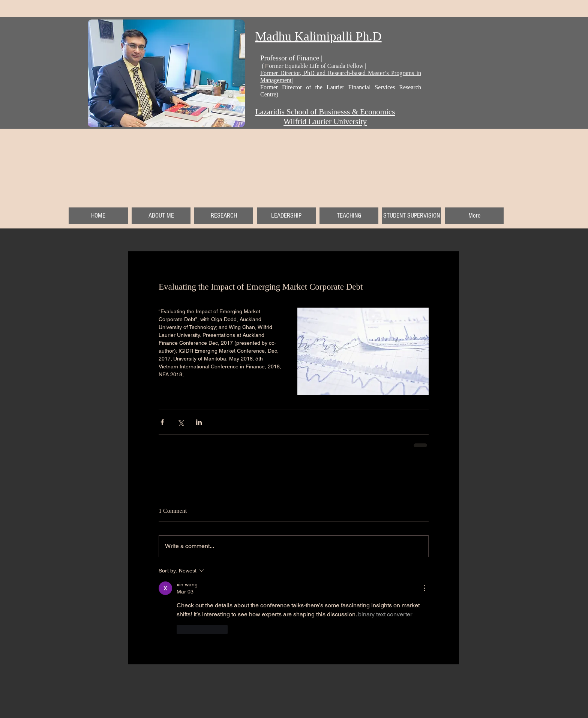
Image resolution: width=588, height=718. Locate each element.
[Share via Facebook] (162, 422)
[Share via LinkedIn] (199, 422)
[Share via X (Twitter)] (181, 422)
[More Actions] (424, 588)
